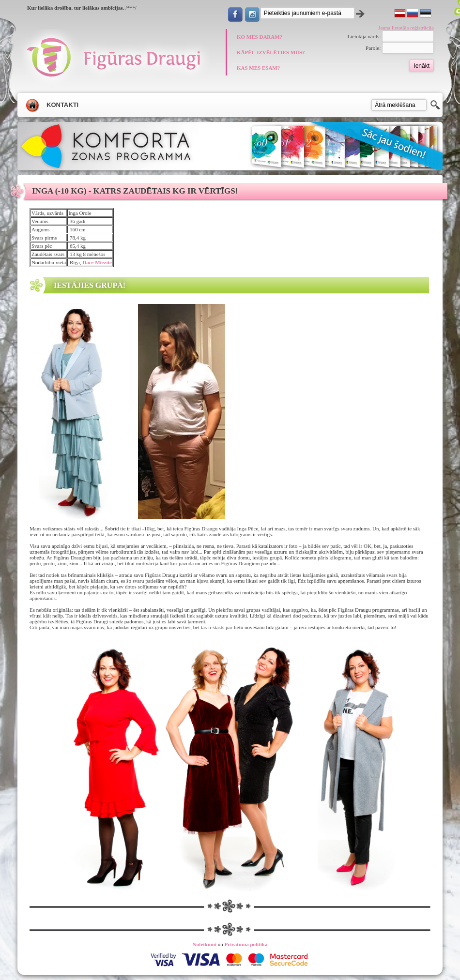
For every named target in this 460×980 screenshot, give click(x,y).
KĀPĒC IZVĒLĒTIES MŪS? (271, 52)
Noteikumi (205, 944)
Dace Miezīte (97, 262)
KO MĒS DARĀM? (260, 37)
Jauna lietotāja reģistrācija (406, 28)
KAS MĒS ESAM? (258, 68)
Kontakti (62, 105)
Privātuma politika (246, 944)
